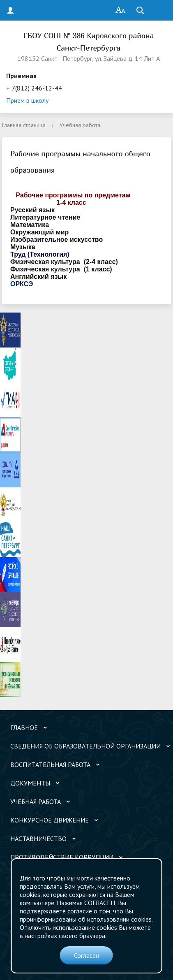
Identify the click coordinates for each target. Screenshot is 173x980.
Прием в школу (27, 100)
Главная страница (24, 125)
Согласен (86, 955)
